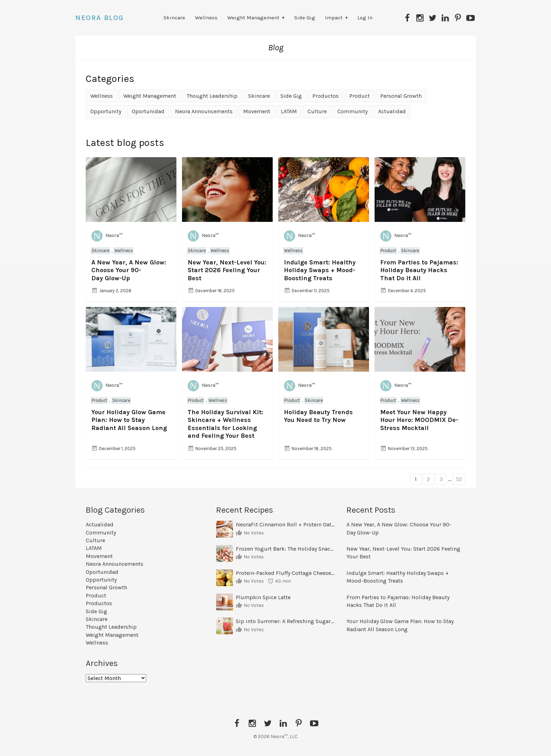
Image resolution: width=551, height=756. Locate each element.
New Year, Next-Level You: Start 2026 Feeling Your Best (227, 270)
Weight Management (253, 18)
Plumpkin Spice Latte (263, 597)
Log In (365, 18)
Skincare (174, 18)
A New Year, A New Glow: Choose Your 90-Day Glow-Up (129, 270)
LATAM (289, 111)
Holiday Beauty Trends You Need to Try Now (318, 416)
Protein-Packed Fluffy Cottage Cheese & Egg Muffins (285, 573)
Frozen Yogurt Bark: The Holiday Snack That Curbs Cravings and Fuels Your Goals (285, 549)
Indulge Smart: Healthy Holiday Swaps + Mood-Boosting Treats (320, 270)
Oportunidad (148, 111)
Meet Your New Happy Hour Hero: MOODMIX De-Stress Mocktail (419, 420)
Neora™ (107, 236)
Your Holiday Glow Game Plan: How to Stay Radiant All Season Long (129, 420)
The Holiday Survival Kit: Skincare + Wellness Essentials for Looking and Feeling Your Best (225, 424)
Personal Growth (401, 96)
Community (352, 111)
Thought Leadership (212, 96)
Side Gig (305, 18)
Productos (326, 96)
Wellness (206, 18)
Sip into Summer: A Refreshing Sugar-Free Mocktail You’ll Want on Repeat (285, 621)
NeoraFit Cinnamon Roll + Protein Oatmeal (285, 524)
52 (459, 479)
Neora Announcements (204, 111)
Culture (317, 111)
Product (359, 96)
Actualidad (392, 111)
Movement (257, 111)
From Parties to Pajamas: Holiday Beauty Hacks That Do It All (419, 270)
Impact (334, 18)
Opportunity (106, 111)
